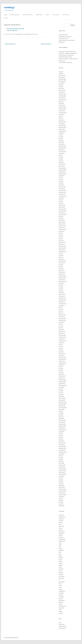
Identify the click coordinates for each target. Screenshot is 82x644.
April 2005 (61, 483)
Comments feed (62, 626)
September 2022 (63, 131)
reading (61, 589)
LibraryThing (39, 15)
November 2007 (62, 426)
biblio (60, 524)
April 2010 (61, 372)
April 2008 (61, 417)
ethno (60, 543)
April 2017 (61, 239)
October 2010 (62, 361)
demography (62, 532)
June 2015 (61, 265)
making (60, 563)
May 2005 (61, 482)
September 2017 (63, 229)
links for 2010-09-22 (10, 44)
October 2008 (62, 406)
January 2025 (62, 92)
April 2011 (61, 350)
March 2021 (61, 163)
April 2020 (61, 183)
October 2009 (62, 383)
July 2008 (61, 411)
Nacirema (61, 573)
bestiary (61, 522)
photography (62, 582)
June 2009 (61, 391)
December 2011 (62, 335)
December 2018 (62, 209)
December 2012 (62, 318)
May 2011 (61, 348)
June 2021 (61, 157)
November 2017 (62, 226)
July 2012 (61, 324)
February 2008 (62, 420)
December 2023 (62, 107)
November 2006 (62, 448)
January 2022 (62, 144)
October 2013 (62, 302)
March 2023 (61, 120)
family (60, 545)
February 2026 (62, 75)
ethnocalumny (13, 30)
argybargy (61, 519)
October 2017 (62, 227)
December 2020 (62, 168)
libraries (61, 561)
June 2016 (61, 255)
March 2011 (61, 352)
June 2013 (61, 309)
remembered (62, 591)
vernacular (61, 608)
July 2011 (61, 344)
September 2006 (63, 452)
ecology (61, 535)
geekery (61, 548)
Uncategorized (19, 34)
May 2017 (61, 237)
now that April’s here (64, 38)
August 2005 (62, 476)
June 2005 (61, 480)
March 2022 (61, 142)
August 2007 (62, 432)
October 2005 (62, 472)
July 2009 (61, 389)
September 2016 (63, 252)
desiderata (61, 534)
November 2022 (62, 127)
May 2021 (61, 159)
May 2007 (61, 437)
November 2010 (62, 359)
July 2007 (61, 433)
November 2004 (62, 491)
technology (61, 597)
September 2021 (63, 151)
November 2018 (62, 211)
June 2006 (61, 457)
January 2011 (62, 355)
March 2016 (61, 259)
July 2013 (61, 307)
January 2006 (62, 467)
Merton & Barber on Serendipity (66, 55)
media (60, 567)
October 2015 (62, 263)
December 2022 (62, 125)
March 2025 (61, 88)
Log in (60, 623)
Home (5, 15)
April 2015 (61, 268)
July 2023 (61, 116)
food (60, 547)
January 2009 (62, 400)
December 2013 (62, 298)
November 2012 (62, 320)
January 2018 (62, 224)
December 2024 (62, 94)
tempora (61, 598)
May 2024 (61, 101)
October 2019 (62, 194)
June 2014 (61, 287)
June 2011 (61, 346)
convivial (61, 530)
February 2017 (62, 242)
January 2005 (62, 487)
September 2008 (63, 407)
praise (60, 585)
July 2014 (61, 285)
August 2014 (62, 283)
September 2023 (63, 112)
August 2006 (62, 454)
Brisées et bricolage (28, 15)
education (61, 537)
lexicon (60, 560)
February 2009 (62, 398)
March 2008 (61, 419)
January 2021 (62, 166)
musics (60, 571)
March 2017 (61, 240)
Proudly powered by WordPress (11, 637)
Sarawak (61, 595)
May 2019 (61, 202)
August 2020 (62, 176)
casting (60, 528)
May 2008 (61, 415)
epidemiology (62, 541)
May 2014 (61, 289)
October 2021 (62, 150)
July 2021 (61, 155)
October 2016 (62, 250)
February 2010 (62, 376)
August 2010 (62, 365)
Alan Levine (61, 51)
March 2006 (61, 463)
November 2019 (62, 192)
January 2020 (62, 189)
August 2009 (62, 387)
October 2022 (62, 129)
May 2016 (61, 257)
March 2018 (61, 220)
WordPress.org (62, 628)
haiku (60, 554)
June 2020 (61, 179)
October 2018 (62, 213)
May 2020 (61, 181)
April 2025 (61, 86)
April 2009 (61, 394)
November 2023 (62, 109)
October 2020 (62, 172)
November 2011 (62, 337)
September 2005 (63, 474)
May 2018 (61, 216)
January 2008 (62, 422)
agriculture (61, 515)
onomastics (61, 578)
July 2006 (61, 456)
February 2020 (62, 187)
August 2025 (62, 83)
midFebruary (62, 42)
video (60, 610)
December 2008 (62, 402)
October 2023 (62, 111)
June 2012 (61, 326)
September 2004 (63, 495)
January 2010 (62, 378)
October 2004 (62, 493)
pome (60, 584)
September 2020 (63, 174)
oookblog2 (9, 7)
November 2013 (62, 300)
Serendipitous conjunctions (65, 36)
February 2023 (62, 122)
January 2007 (62, 445)
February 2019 (62, 205)
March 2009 (61, 396)
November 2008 (62, 404)
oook (36, 34)
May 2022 (61, 138)
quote (60, 587)
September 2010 (63, 363)
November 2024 (62, 96)
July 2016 (61, 253)
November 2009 (62, 381)
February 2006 (62, 465)
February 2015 (62, 272)
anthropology (62, 517)
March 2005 (61, 485)
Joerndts (70, 57)
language (61, 558)
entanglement (62, 539)
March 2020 (61, 185)
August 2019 (62, 198)
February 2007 (62, 443)
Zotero (6, 18)
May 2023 (61, 118)
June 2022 (61, 137)
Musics (47, 15)
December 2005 (62, 469)
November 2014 (62, 278)
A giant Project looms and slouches (67, 40)
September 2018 (63, 214)
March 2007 (61, 441)
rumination (61, 593)
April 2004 (61, 504)
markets (61, 565)
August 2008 (62, 409)
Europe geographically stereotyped (16, 28)
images (60, 556)
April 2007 (61, 439)
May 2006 (61, 459)
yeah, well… (70, 62)
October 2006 (62, 450)
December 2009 (62, 380)
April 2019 (61, 203)
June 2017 (61, 235)
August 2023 (62, 114)
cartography (62, 526)
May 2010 (61, 370)
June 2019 (61, 200)
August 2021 (62, 153)
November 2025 (62, 81)
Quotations (66, 15)
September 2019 (63, 196)
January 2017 (62, 244)
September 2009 (63, 385)
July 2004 (61, 498)
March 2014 (61, 292)
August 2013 (62, 305)
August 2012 (62, 322)
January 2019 (62, 207)
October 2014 (62, 279)
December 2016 (62, 246)
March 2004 (61, 506)
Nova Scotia (62, 576)
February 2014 (62, 294)
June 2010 (61, 368)
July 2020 (61, 177)
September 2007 (63, 430)
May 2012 (61, 328)
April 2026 (61, 74)
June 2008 (61, 413)
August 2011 (62, 342)
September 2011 (63, 341)
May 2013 (61, 311)
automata (61, 521)
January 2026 (62, 77)
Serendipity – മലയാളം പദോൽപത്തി (67, 53)
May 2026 (61, 72)
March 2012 (61, 329)
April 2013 (61, 313)
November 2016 (62, 248)
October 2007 (62, 428)
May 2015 (61, 266)
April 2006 (61, 461)
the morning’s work (63, 35)
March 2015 (61, 270)
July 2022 (61, 135)
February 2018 (62, 222)
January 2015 (62, 274)
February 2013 (62, 315)
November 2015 (62, 261)
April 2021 (61, 161)
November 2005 (62, 470)
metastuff (61, 569)
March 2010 (61, 374)
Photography (56, 15)
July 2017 (61, 233)
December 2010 (62, 357)
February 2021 (62, 164)
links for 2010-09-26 (46, 44)
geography (61, 550)
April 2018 (61, 218)
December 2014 (62, 276)
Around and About (15, 15)
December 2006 (62, 446)
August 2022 (62, 133)
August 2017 (62, 231)
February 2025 (62, 90)
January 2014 (62, 296)
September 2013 (63, 304)
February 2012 (62, 331)
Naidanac (61, 574)
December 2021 (62, 146)
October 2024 (62, 98)
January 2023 (62, 124)
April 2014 (61, 291)
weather (61, 611)
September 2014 (63, 281)
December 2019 (62, 190)
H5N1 (60, 552)
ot (59, 580)
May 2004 (61, 502)
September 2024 (63, 99)
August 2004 (62, 496)
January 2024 (62, 105)
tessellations (62, 600)
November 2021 (62, 148)
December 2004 (62, 489)
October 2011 (62, 339)
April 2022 (61, 140)
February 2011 (62, 354)
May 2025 (61, 85)
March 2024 (61, 103)
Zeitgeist (61, 613)
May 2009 (61, 393)
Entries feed (62, 624)
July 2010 (61, 367)
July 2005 (61, 478)
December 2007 (62, 424)
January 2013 (62, 317)
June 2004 (61, 500)
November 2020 (62, 170)
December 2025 (62, 79)
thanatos (61, 602)
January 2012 (62, 333)
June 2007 (61, 435)
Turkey (60, 604)
